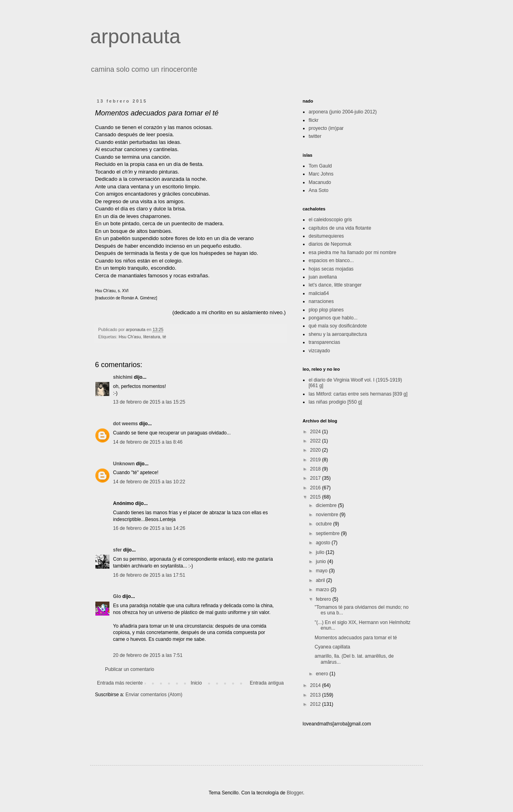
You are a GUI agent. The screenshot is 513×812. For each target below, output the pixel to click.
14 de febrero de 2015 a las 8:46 (148, 442)
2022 (316, 441)
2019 (316, 460)
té (165, 337)
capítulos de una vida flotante (340, 228)
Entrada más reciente (120, 683)
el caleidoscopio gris (330, 220)
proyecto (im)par (326, 128)
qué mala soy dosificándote (338, 326)
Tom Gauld (320, 166)
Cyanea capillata (332, 647)
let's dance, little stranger (335, 285)
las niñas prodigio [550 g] (335, 402)
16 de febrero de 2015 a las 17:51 (149, 575)
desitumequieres (326, 236)
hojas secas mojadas (331, 269)
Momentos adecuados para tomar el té (356, 638)
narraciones (321, 301)
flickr (314, 120)
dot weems (125, 424)
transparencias (324, 342)
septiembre (328, 533)
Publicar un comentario (130, 669)
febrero (324, 599)
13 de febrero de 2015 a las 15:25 (149, 402)
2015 (316, 497)
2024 (316, 432)
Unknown (124, 464)
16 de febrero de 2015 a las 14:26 (149, 528)
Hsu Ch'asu (130, 337)
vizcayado (319, 351)
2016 (316, 488)
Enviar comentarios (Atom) (154, 695)
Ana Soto (318, 190)
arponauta (135, 36)
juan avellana (323, 277)
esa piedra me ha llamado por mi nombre (352, 252)
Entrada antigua (267, 683)
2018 (316, 469)
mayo (322, 571)
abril (321, 580)
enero (323, 674)
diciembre (327, 505)
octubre (324, 524)
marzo (323, 590)
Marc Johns (321, 174)
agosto (324, 543)
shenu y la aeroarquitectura (338, 334)
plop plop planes (326, 310)
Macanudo (320, 182)
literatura (152, 337)
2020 (316, 450)
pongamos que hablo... (333, 318)
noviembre (328, 515)
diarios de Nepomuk (330, 244)
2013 (316, 695)
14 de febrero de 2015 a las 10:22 (149, 482)
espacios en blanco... (331, 261)
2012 (316, 704)
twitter (315, 136)
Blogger (295, 793)
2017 (316, 478)
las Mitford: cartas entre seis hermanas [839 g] (358, 394)
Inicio (196, 683)
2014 (316, 685)
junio (322, 562)
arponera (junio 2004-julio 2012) (343, 112)
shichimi (123, 377)
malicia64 (319, 293)
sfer (117, 550)
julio (321, 552)
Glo (117, 596)
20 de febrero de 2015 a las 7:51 (148, 655)
